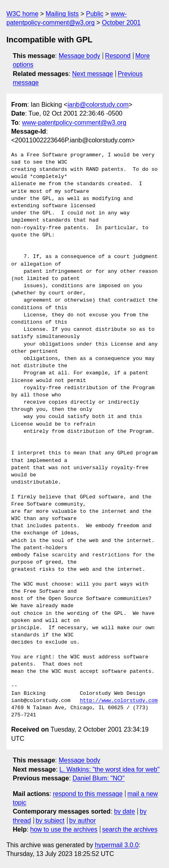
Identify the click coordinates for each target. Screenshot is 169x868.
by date (124, 811)
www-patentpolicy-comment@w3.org (74, 123)
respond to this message (87, 794)
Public (95, 14)
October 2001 (121, 23)
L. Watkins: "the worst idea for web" (110, 769)
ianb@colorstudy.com (98, 105)
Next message (93, 74)
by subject (50, 821)
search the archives (130, 829)
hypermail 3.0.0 (116, 845)
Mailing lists (62, 14)
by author (83, 821)
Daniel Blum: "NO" (98, 778)
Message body (80, 56)
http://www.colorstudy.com (119, 701)
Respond (118, 56)
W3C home (22, 14)
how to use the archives (64, 829)
